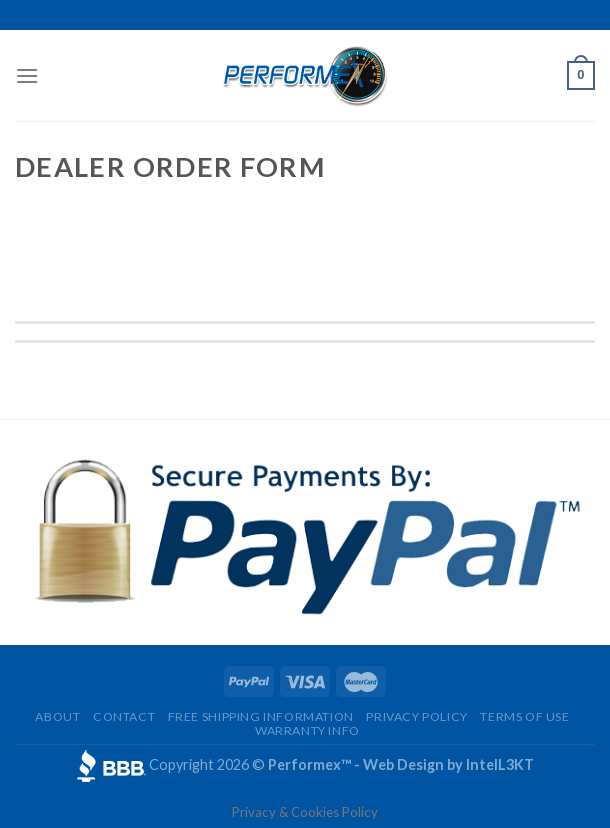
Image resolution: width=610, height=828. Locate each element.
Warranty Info (307, 730)
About (57, 716)
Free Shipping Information (261, 716)
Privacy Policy (417, 716)
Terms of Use (524, 716)
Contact (124, 716)
